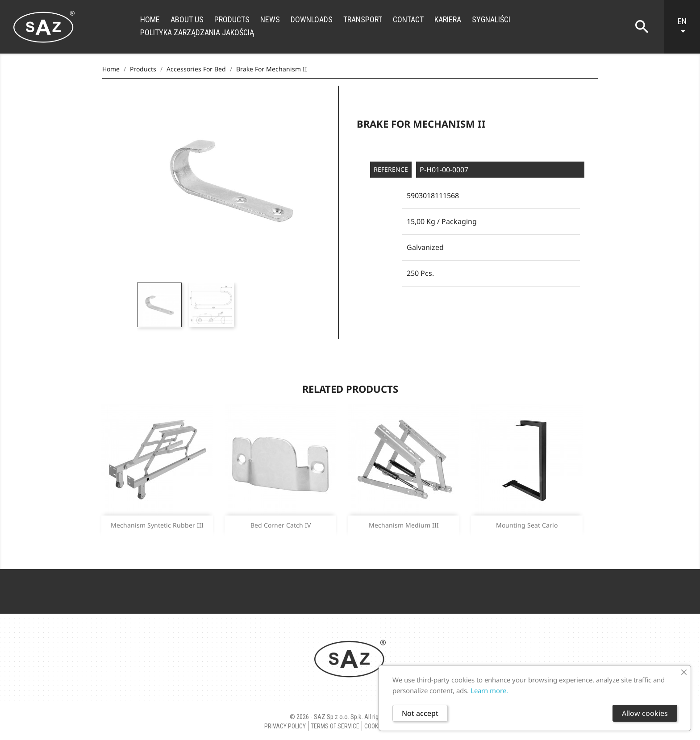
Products (232, 19)
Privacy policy (285, 726)
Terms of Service (335, 726)
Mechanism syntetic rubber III (157, 525)
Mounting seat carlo (527, 525)
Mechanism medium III (404, 525)
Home (150, 19)
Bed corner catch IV (281, 525)
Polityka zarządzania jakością (197, 32)
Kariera (448, 19)
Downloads (312, 19)
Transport (363, 19)
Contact (408, 19)
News (270, 19)
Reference (391, 169)
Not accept (420, 713)
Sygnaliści (491, 19)
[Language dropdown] (687, 27)
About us (187, 19)
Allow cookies (645, 713)
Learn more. (489, 690)
